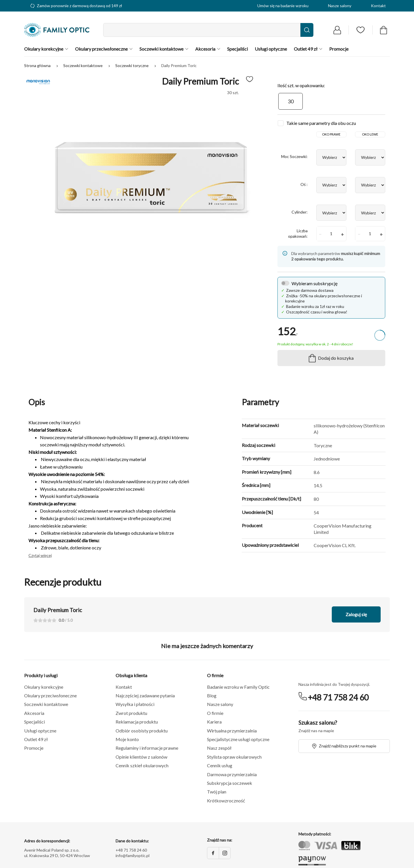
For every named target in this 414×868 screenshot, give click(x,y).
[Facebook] (213, 853)
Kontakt (378, 6)
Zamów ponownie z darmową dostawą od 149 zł (76, 6)
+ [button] (342, 234)
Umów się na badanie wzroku (283, 6)
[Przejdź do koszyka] (384, 30)
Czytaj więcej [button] (40, 555)
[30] (291, 101)
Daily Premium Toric (179, 65)
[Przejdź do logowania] (337, 30)
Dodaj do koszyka (331, 358)
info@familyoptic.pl (133, 855)
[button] (70, 687)
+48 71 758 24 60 (338, 697)
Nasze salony (340, 6)
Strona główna (38, 65)
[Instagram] (225, 853)
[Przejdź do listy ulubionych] (361, 30)
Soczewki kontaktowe (83, 65)
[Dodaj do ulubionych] (250, 79)
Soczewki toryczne (132, 65)
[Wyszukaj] (307, 30)
